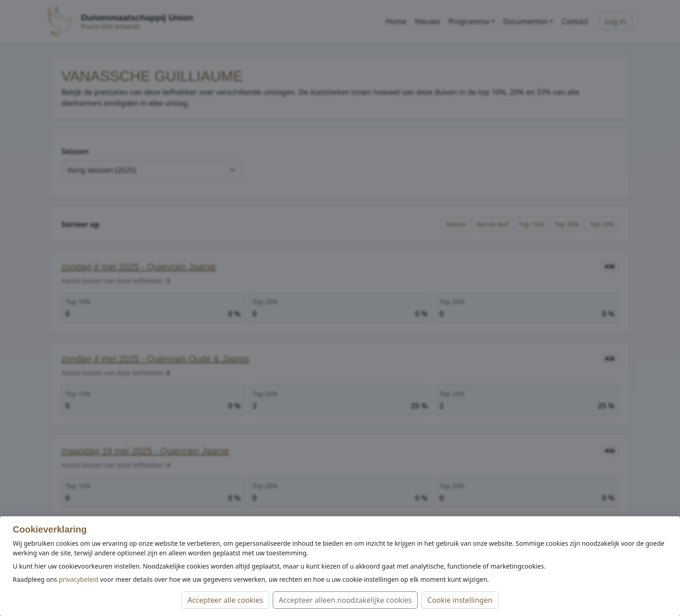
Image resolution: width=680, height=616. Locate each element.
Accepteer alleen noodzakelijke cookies (345, 600)
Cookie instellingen (460, 600)
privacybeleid (79, 579)
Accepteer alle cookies (225, 600)
